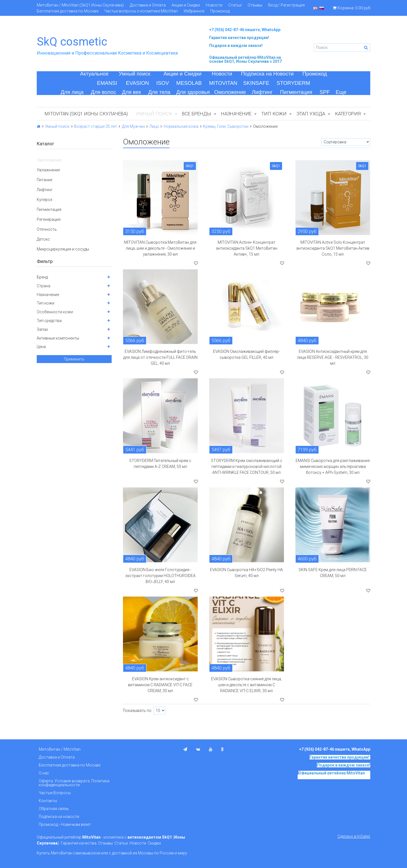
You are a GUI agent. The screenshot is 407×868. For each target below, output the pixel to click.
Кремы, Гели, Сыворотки (226, 126)
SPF (325, 92)
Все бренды (197, 114)
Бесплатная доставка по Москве (68, 11)
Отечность (47, 229)
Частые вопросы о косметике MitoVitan (141, 11)
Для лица (72, 92)
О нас (44, 773)
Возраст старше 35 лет (96, 126)
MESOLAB (189, 83)
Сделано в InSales (354, 836)
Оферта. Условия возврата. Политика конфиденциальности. (74, 783)
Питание (45, 180)
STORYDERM (294, 83)
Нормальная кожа (181, 126)
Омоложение (230, 92)
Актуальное (94, 74)
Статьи (235, 5)
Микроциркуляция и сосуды (63, 249)
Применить (74, 359)
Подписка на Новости (267, 74)
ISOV (163, 83)
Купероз (45, 200)
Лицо (154, 126)
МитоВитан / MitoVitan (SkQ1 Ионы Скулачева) (80, 5)
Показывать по (137, 711)
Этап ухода (311, 114)
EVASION (138, 83)
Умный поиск (135, 74)
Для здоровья (193, 92)
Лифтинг (262, 92)
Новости (214, 5)
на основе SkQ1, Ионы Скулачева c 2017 (245, 59)
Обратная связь (54, 809)
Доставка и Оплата (148, 5)
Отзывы (255, 5)
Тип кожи (274, 114)
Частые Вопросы (55, 793)
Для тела (159, 92)
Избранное (194, 11)
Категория (348, 114)
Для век (132, 92)
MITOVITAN (223, 83)
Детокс (43, 239)
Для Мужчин (133, 126)
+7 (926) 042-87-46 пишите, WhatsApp (245, 30)
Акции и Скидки (186, 5)
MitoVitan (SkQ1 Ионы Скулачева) (86, 114)
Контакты (48, 801)
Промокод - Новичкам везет (65, 824)
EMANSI (107, 83)
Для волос (104, 92)
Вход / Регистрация (286, 5)
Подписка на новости (59, 817)
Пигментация (296, 92)
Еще (341, 92)
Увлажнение (48, 170)
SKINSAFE (256, 83)
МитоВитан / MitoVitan (60, 749)
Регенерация (49, 219)
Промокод (220, 11)
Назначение (236, 114)
